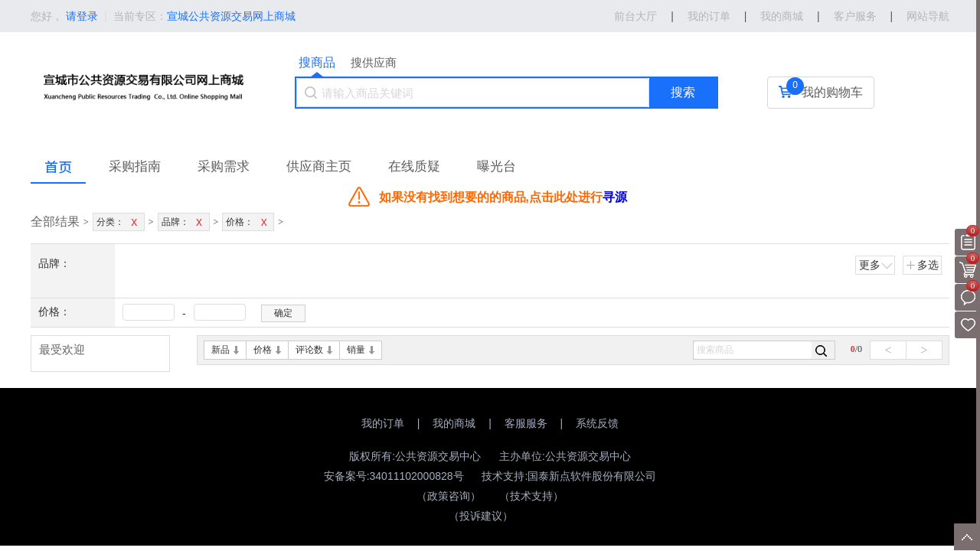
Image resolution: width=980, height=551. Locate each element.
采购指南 (135, 166)
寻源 (615, 197)
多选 (922, 265)
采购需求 (224, 166)
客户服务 (855, 16)
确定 (283, 313)
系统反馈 (597, 423)
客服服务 (526, 423)
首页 (58, 166)
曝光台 (497, 166)
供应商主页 (319, 166)
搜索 (683, 92)
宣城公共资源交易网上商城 (231, 16)
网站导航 (928, 16)
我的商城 (782, 16)
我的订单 (709, 16)
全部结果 (55, 222)
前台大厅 (635, 16)
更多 (875, 265)
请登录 (82, 16)
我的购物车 (832, 92)
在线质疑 (414, 166)
